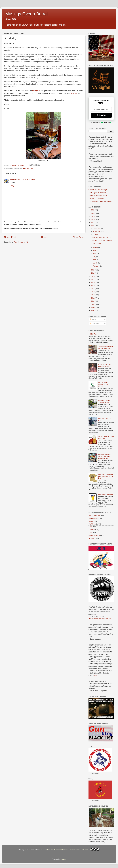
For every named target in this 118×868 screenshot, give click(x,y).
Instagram (36, 91)
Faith (90, 527)
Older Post (78, 237)
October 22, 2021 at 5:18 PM (24, 179)
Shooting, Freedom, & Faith (98, 195)
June (95, 254)
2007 (93, 310)
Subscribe (101, 115)
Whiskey (92, 538)
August (96, 247)
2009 (93, 304)
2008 (93, 307)
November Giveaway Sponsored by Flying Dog (106, 476)
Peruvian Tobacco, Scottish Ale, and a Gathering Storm (105, 456)
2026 (93, 210)
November (97, 231)
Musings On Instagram (97, 198)
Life (31, 168)
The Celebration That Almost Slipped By (106, 347)
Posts (93, 319)
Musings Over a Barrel (26, 14)
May (95, 257)
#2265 (97, 675)
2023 (93, 219)
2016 (93, 282)
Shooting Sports (94, 535)
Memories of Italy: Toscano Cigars (104, 401)
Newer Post (10, 237)
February (96, 266)
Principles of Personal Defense (100, 619)
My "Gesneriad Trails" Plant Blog (100, 201)
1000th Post (93, 334)
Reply (12, 186)
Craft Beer (92, 524)
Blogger (63, 859)
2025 (93, 213)
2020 (93, 270)
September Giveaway (106, 494)
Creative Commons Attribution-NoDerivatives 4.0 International (73, 849)
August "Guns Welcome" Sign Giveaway (104, 384)
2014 (93, 289)
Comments (95, 323)
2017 (93, 279)
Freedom (92, 530)
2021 (93, 226)
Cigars (91, 521)
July (95, 250)
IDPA (90, 532)
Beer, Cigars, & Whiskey (97, 193)
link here (75, 93)
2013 (93, 292)
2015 (93, 285)
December (97, 228)
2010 (93, 301)
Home (44, 237)
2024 (93, 216)
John (12, 179)
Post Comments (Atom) (22, 242)
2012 (93, 295)
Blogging (26, 168)
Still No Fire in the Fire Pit (102, 237)
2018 (93, 276)
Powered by (101, 122)
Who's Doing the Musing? (98, 190)
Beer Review (93, 518)
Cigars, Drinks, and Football (102, 240)
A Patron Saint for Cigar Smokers (104, 365)
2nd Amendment (94, 515)
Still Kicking (97, 243)
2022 (93, 222)
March (95, 263)
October (96, 234)
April (95, 260)
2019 (93, 273)
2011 (93, 298)
